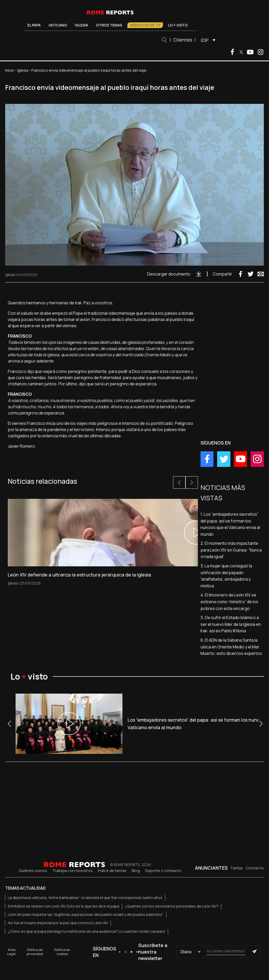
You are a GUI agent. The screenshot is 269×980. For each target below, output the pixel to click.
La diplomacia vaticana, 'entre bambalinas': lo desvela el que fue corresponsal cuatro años (85, 898)
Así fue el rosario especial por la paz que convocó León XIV (58, 923)
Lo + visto (178, 25)
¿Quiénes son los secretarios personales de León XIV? (172, 906)
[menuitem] (207, 40)
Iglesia (81, 25)
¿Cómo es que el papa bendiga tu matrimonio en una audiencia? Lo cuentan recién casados (87, 931)
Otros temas (109, 25)
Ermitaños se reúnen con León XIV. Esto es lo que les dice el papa (64, 906)
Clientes (183, 40)
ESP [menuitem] (205, 40)
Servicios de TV (145, 25)
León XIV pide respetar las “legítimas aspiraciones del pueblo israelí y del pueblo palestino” (86, 914)
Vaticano (58, 25)
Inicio (10, 70)
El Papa (34, 25)
